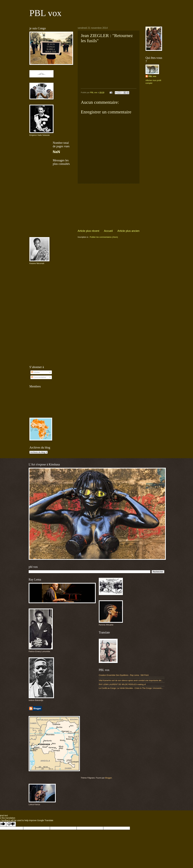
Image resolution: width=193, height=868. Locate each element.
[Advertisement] (109, 206)
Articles (35, 372)
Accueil (108, 231)
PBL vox (45, 13)
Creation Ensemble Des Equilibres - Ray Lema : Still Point (124, 675)
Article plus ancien (128, 231)
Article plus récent (88, 231)
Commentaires (39, 377)
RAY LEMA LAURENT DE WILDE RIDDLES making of (122, 684)
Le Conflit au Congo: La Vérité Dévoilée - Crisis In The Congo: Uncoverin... (131, 688)
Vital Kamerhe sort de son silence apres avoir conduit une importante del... (131, 680)
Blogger (109, 778)
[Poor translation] (11, 824)
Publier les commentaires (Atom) (104, 237)
